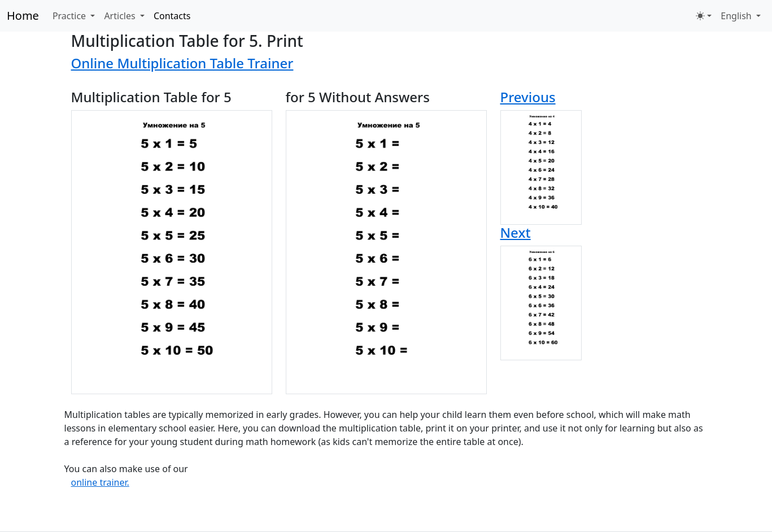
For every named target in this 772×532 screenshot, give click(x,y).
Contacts (172, 16)
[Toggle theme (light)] (704, 16)
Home (23, 16)
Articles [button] (121, 16)
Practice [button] (70, 16)
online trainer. (100, 482)
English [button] (737, 16)
